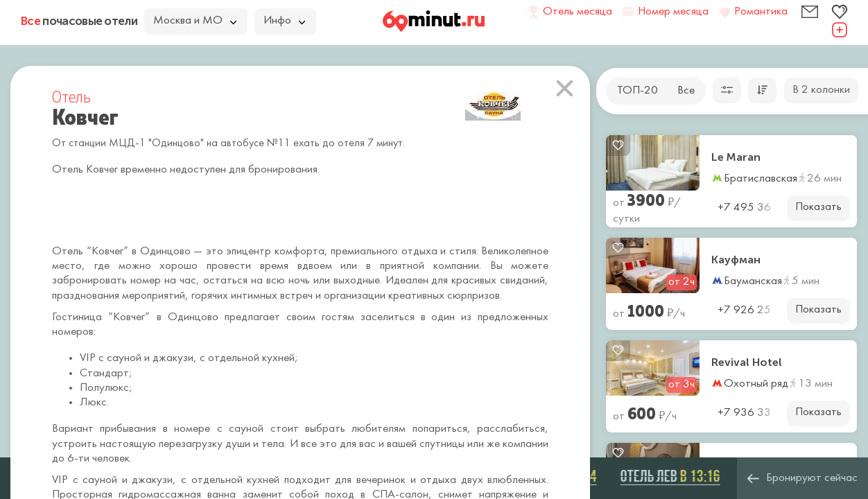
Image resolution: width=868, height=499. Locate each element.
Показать (818, 207)
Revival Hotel (747, 362)
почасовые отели (79, 21)
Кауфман (736, 260)
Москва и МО (195, 21)
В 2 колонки (821, 90)
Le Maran (736, 157)
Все (686, 91)
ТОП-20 (637, 91)
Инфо (284, 21)
